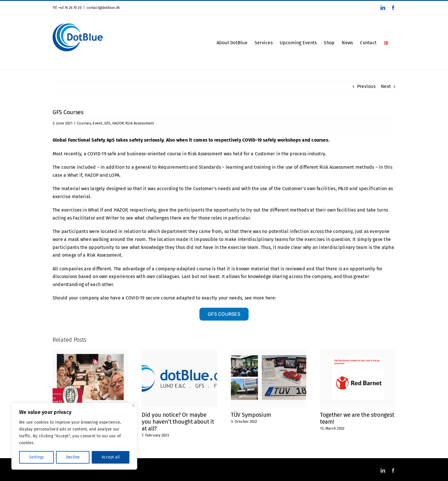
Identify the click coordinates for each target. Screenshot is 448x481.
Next (386, 86)
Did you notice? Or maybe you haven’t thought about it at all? (178, 422)
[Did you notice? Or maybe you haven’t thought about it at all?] (179, 352)
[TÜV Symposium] (269, 352)
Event (97, 123)
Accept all (111, 457)
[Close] (133, 405)
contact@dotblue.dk (103, 8)
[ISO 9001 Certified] (90, 352)
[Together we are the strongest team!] (358, 352)
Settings (37, 457)
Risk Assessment (140, 123)
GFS (107, 123)
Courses (84, 123)
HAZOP (118, 123)
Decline (73, 457)
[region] (74, 436)
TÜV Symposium (251, 415)
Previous (366, 86)
